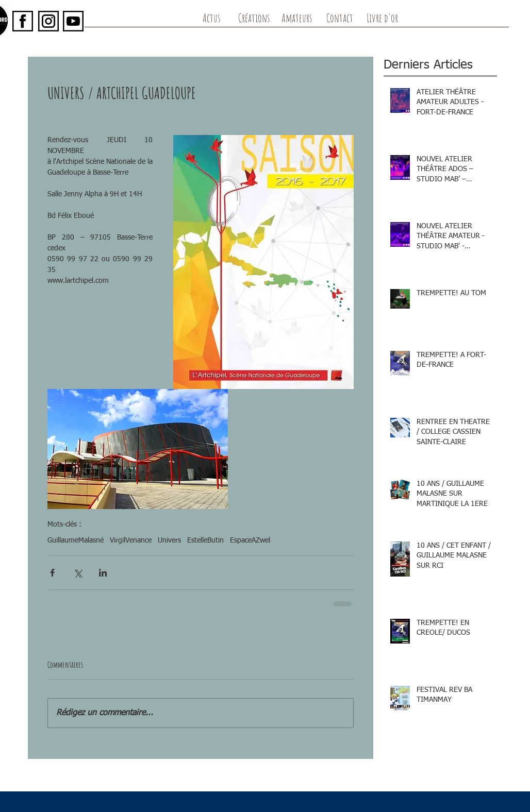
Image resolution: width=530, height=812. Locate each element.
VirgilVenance (131, 540)
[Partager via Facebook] (52, 573)
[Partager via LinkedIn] (103, 573)
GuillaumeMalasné (76, 540)
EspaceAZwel (250, 540)
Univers (169, 540)
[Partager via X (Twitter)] (78, 573)
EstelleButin (205, 540)
